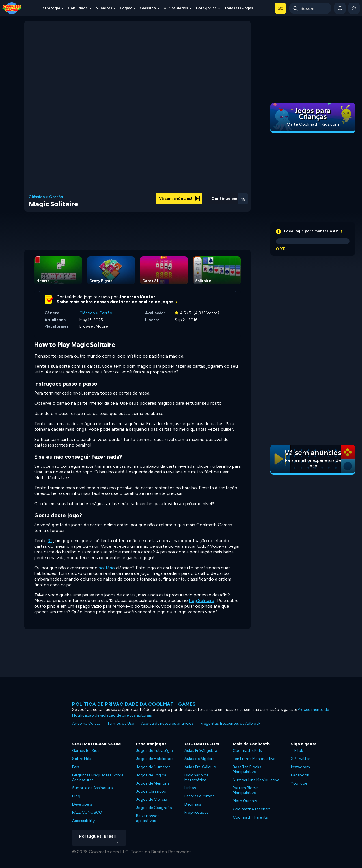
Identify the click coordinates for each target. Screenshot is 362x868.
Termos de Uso (121, 723)
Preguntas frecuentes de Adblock (230, 723)
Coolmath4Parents (250, 817)
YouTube (299, 783)
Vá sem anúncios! (179, 199)
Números (104, 8)
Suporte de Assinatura (92, 788)
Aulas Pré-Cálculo (200, 767)
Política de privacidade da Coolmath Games (134, 704)
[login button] (354, 8)
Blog (76, 796)
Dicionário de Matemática (196, 778)
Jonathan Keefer (137, 297)
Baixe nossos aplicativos (148, 818)
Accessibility (83, 821)
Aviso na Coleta (86, 723)
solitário (107, 568)
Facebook (300, 775)
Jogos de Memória (153, 783)
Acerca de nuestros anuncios (167, 723)
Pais (76, 767)
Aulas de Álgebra (200, 759)
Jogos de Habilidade (155, 759)
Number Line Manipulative (256, 780)
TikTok (297, 751)
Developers (82, 804)
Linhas (190, 788)
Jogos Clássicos (151, 791)
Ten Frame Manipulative (254, 759)
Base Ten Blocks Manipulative (247, 769)
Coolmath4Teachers (252, 809)
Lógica (126, 8)
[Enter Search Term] (310, 8)
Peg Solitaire (202, 600)
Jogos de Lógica (151, 775)
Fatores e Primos (199, 796)
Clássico (148, 8)
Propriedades (196, 812)
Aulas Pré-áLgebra (201, 751)
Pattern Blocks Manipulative (246, 790)
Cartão (56, 197)
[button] (280, 8)
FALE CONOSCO (87, 812)
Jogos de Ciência (152, 799)
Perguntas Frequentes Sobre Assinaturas (98, 778)
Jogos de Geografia (154, 808)
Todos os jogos (239, 8)
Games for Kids (86, 751)
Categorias (206, 8)
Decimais (193, 804)
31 (50, 541)
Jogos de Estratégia (154, 751)
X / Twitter (300, 759)
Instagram (300, 767)
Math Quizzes (245, 801)
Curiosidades (176, 8)
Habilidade (78, 8)
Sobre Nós (82, 759)
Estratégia (50, 8)
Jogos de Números (153, 767)
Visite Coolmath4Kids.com (313, 124)
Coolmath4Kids (247, 751)
